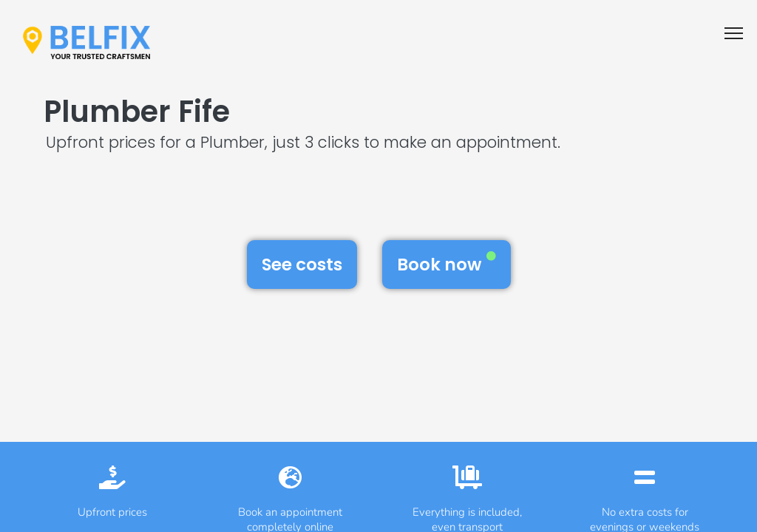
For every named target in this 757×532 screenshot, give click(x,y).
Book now (447, 264)
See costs (302, 265)
